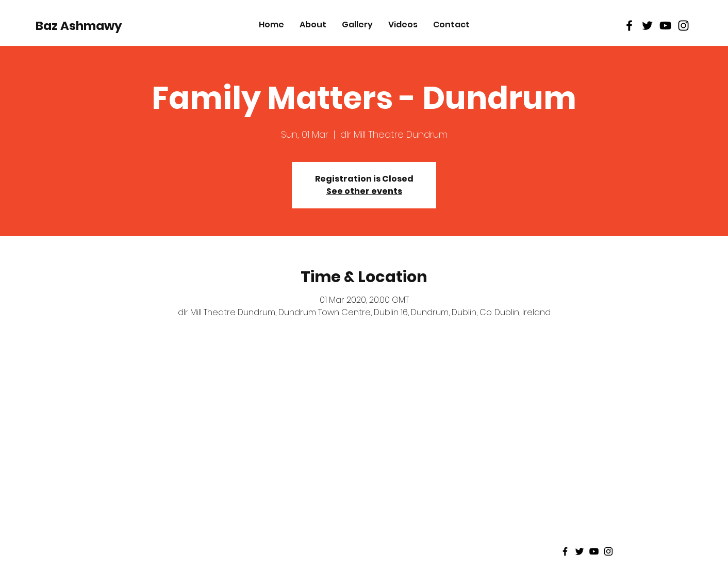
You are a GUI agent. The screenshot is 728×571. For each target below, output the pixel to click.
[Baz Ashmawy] (79, 26)
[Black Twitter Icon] (647, 26)
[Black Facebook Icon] (629, 26)
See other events (364, 191)
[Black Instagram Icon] (683, 26)
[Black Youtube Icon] (665, 26)
